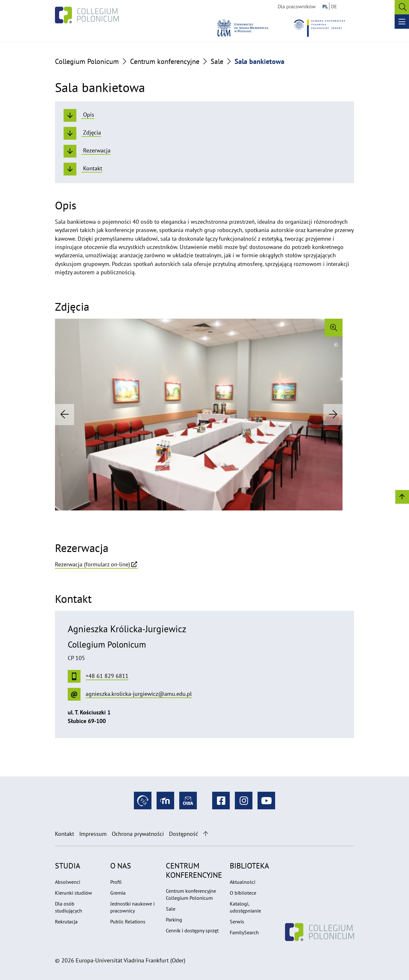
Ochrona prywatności (138, 834)
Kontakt (65, 834)
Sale (217, 61)
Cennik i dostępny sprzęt (192, 930)
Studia (68, 866)
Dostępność (184, 834)
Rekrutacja (66, 922)
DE (334, 6)
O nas (121, 866)
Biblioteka (249, 866)
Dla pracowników (297, 6)
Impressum (93, 834)
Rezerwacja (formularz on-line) (93, 564)
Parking (174, 920)
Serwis (237, 922)
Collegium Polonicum (87, 61)
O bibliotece (243, 893)
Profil (116, 882)
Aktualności (243, 882)
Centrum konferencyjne (165, 61)
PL (325, 6)
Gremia (118, 893)
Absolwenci (68, 882)
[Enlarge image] (334, 328)
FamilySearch (244, 932)
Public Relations (128, 922)
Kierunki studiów (73, 893)
